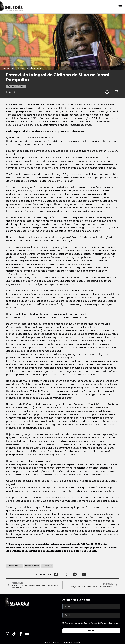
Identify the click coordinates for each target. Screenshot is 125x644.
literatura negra (32, 566)
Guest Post (51, 131)
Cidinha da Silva (14, 566)
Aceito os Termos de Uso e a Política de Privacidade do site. (91, 623)
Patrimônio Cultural (16, 86)
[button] (56, 574)
